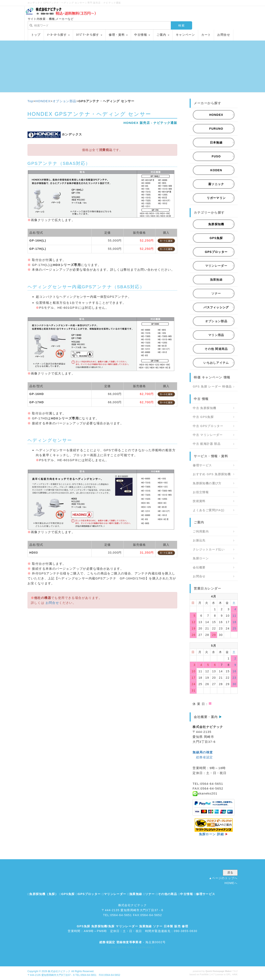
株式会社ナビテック (59, 971)
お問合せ (52, 603)
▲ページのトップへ (223, 878)
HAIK (235, 974)
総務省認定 (205, 757)
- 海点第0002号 (133, 942)
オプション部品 (64, 101)
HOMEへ (231, 883)
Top (30, 101)
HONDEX (43, 101)
